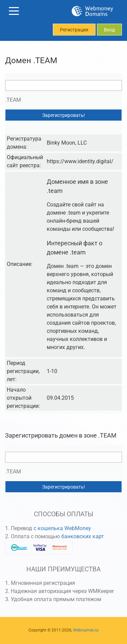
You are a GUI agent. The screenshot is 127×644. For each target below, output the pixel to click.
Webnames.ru (86, 630)
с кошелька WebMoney (62, 528)
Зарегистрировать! (64, 115)
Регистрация (74, 30)
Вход (109, 30)
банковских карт (83, 536)
